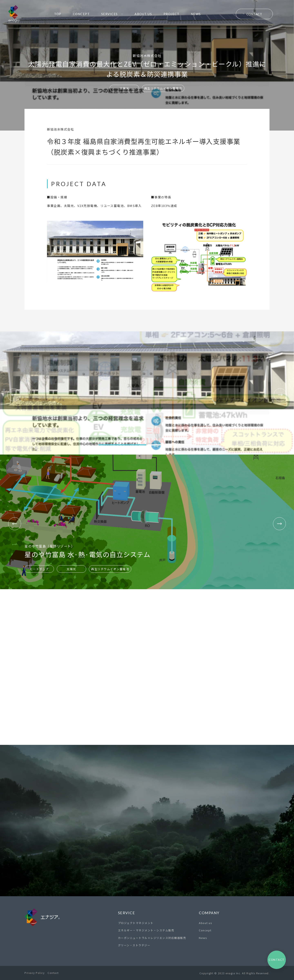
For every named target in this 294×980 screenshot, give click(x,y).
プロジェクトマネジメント (136, 923)
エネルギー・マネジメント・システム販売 (146, 930)
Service (127, 913)
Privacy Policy (35, 973)
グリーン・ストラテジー (134, 945)
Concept (205, 930)
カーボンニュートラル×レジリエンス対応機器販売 (152, 938)
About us (205, 923)
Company (209, 913)
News (203, 938)
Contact (254, 14)
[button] (122, 445)
